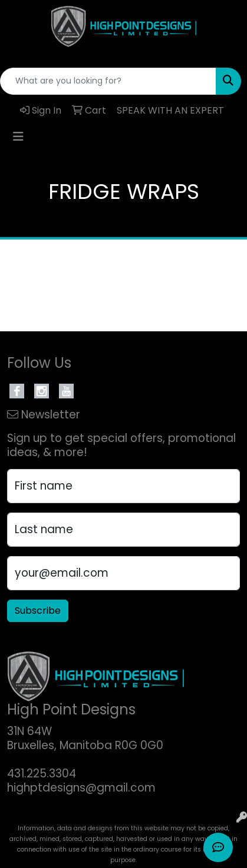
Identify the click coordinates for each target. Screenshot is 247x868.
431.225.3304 (42, 774)
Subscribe (38, 611)
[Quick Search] (108, 81)
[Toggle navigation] (18, 137)
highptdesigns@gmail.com (81, 788)
